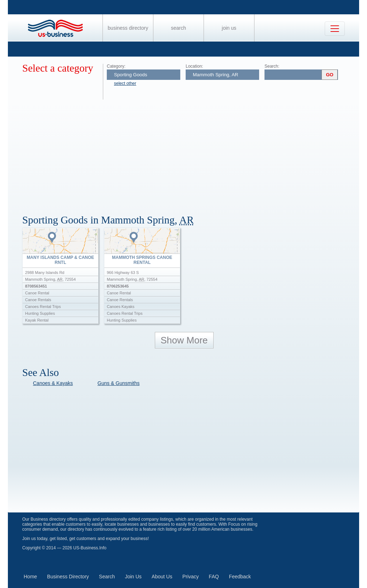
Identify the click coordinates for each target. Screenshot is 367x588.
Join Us (229, 28)
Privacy (191, 577)
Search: (272, 66)
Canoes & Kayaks (53, 383)
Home (30, 577)
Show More (184, 340)
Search (178, 28)
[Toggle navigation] (335, 29)
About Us (162, 577)
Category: (116, 66)
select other (125, 83)
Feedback (240, 577)
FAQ (214, 577)
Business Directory (128, 28)
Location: (194, 66)
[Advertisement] (191, 153)
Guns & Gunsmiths (119, 383)
